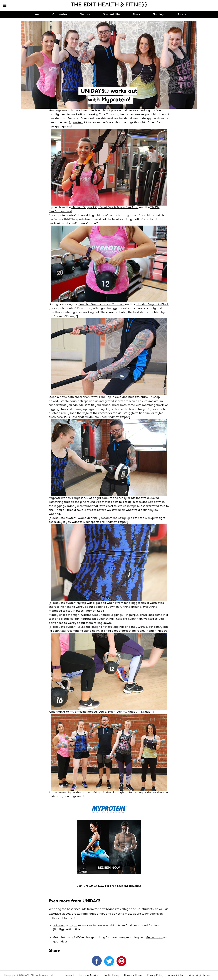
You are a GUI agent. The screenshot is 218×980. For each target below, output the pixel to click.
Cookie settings (133, 975)
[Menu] (5, 6)
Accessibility (175, 975)
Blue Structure (138, 397)
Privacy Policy (155, 975)
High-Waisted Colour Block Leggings (98, 615)
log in (74, 926)
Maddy (132, 712)
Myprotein (76, 123)
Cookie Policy (111, 975)
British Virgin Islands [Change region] (200, 975)
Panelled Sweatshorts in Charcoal (102, 304)
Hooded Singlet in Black (153, 304)
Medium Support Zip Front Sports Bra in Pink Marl (105, 208)
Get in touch (154, 938)
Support (69, 975)
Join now (59, 926)
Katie (147, 712)
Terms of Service (89, 975)
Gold (118, 397)
